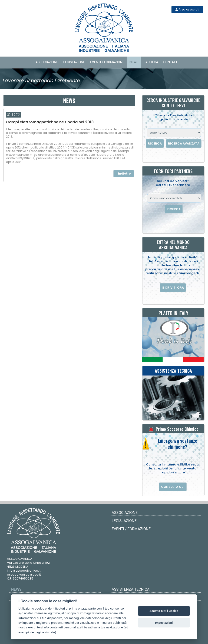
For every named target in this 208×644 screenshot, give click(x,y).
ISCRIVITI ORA (173, 288)
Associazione (47, 62)
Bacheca (151, 62)
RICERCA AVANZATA (184, 143)
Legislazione (74, 62)
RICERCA (155, 143)
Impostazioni (164, 623)
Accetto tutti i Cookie (164, 611)
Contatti (171, 62)
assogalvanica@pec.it (24, 575)
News (134, 62)
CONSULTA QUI (173, 487)
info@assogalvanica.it (24, 571)
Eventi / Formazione (107, 62)
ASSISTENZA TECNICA (131, 589)
